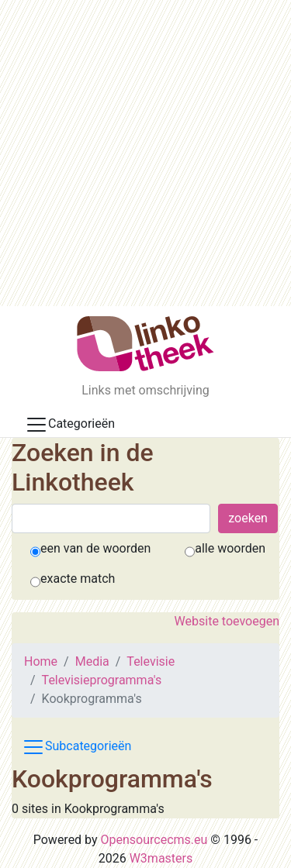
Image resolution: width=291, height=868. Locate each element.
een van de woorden (95, 548)
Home (41, 661)
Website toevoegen (227, 621)
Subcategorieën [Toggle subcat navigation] (76, 747)
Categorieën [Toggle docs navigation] (70, 425)
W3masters (161, 858)
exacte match (78, 579)
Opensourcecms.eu (154, 840)
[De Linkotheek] (145, 344)
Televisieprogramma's (102, 680)
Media (92, 661)
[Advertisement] (145, 153)
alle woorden (230, 548)
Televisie (151, 661)
